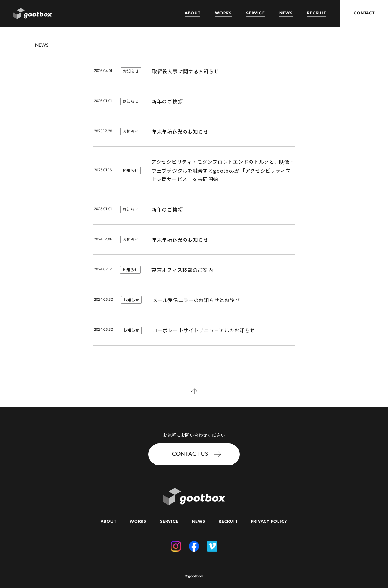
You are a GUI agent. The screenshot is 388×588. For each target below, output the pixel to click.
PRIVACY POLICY (269, 522)
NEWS (286, 13)
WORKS (223, 13)
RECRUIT (316, 13)
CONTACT (364, 13)
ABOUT (193, 13)
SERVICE (255, 13)
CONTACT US (196, 455)
